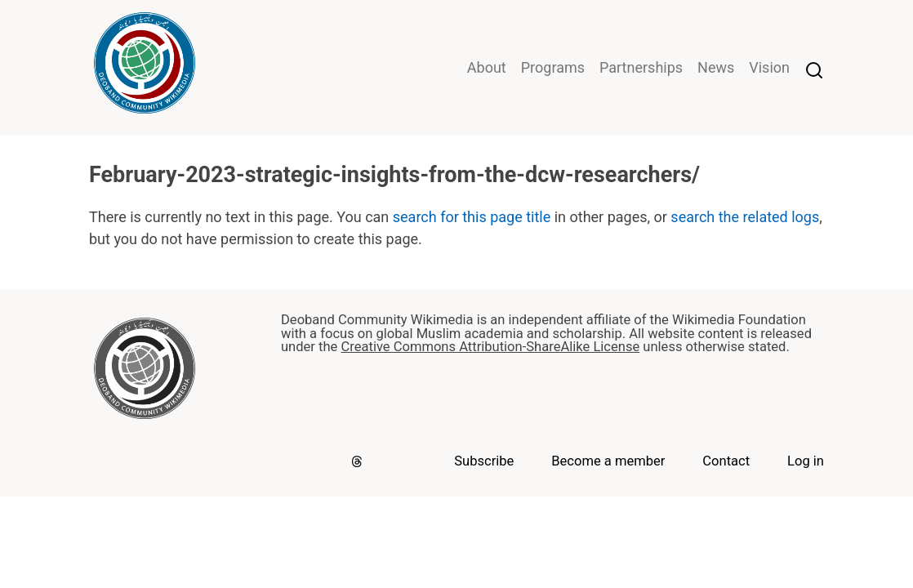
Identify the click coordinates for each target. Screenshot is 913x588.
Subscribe (484, 461)
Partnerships (641, 67)
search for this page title (472, 217)
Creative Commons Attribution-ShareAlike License (490, 347)
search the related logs (745, 217)
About (487, 67)
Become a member (608, 461)
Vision (769, 67)
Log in (806, 461)
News (716, 67)
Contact (726, 461)
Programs (553, 67)
